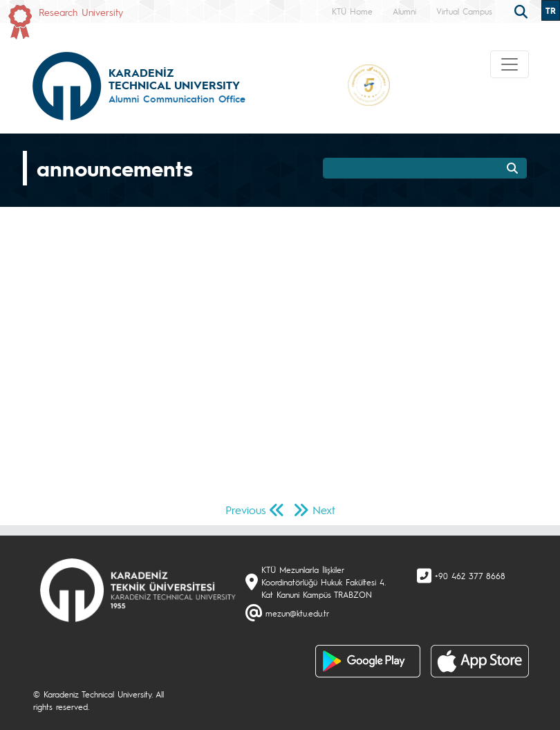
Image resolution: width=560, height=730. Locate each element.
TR (551, 10)
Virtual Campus (464, 11)
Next (324, 510)
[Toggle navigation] (510, 64)
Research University (81, 12)
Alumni (404, 11)
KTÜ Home (352, 11)
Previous (245, 510)
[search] (523, 10)
